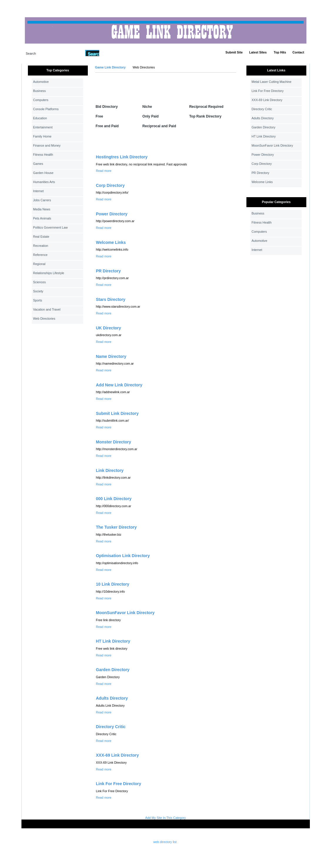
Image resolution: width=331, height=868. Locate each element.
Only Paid (151, 116)
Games (38, 164)
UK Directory (109, 328)
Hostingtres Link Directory (122, 157)
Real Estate (41, 237)
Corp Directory (110, 185)
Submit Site (234, 52)
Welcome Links (111, 242)
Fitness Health (43, 155)
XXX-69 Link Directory (117, 755)
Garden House (43, 173)
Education (40, 118)
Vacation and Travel (47, 309)
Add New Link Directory (119, 385)
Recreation (41, 246)
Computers (41, 100)
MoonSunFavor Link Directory (125, 613)
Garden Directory (113, 670)
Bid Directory (107, 107)
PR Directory (109, 271)
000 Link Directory (114, 499)
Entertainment (43, 127)
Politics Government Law (51, 227)
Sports (38, 300)
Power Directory (112, 214)
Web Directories (44, 319)
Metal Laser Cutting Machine (272, 82)
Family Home (42, 136)
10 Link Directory (113, 584)
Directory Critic (111, 727)
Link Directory (110, 470)
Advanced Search (115, 53)
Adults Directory (112, 698)
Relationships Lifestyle (49, 273)
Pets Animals (42, 218)
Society (38, 291)
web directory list (165, 842)
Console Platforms (46, 109)
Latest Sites (258, 52)
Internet (38, 191)
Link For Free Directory (119, 784)
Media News (42, 209)
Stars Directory (111, 299)
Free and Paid (107, 126)
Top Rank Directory (205, 116)
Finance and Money (47, 145)
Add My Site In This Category (165, 818)
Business (40, 91)
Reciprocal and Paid (159, 126)
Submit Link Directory (117, 413)
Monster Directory (114, 442)
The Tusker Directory (116, 527)
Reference (40, 255)
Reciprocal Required (206, 107)
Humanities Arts (44, 182)
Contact (298, 52)
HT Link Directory (113, 641)
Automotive (41, 82)
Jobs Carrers (42, 200)
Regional (39, 264)
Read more (104, 171)
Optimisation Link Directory (123, 556)
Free (99, 116)
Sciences (40, 282)
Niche (147, 107)
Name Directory (111, 356)
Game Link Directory (110, 67)
